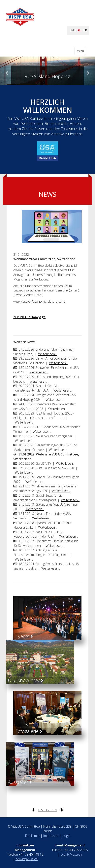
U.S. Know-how (26, 680)
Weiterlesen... (47, 354)
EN (72, 30)
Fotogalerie (29, 731)
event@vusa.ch (71, 854)
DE (79, 30)
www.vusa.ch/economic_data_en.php (39, 301)
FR (85, 30)
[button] (7, 71)
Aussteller (20, 782)
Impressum (51, 836)
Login (66, 836)
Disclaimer (32, 836)
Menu (81, 52)
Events (24, 636)
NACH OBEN (47, 810)
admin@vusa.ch (27, 859)
